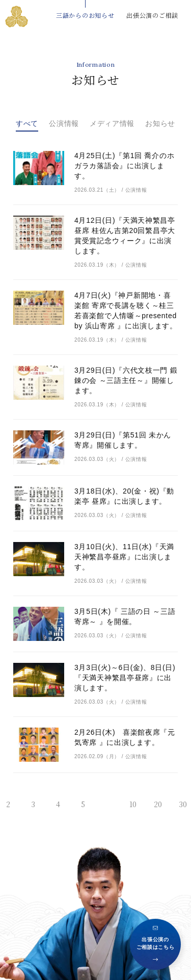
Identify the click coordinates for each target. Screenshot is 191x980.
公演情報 (64, 123)
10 (133, 804)
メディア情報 (112, 123)
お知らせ (160, 123)
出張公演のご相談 (152, 15)
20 (158, 804)
